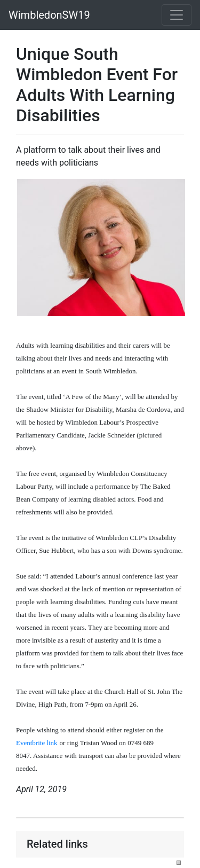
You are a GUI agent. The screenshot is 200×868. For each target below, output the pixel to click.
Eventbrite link (37, 743)
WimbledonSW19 (49, 15)
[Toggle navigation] (177, 15)
